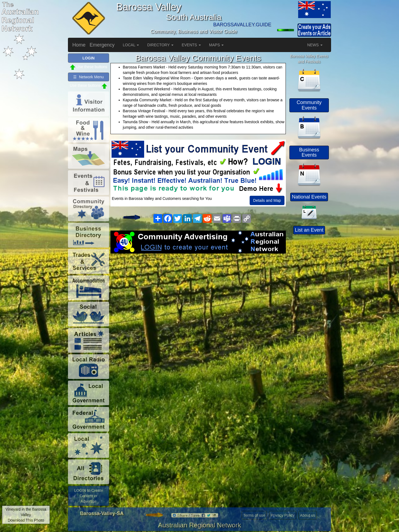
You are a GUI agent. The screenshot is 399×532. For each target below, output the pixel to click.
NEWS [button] (315, 45)
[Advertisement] (198, 297)
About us (308, 515)
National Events (309, 197)
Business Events (309, 153)
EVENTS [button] (191, 45)
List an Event (309, 230)
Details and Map (267, 200)
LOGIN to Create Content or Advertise (88, 496)
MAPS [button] (216, 45)
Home (79, 45)
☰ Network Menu (88, 77)
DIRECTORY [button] (160, 45)
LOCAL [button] (131, 45)
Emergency (102, 45)
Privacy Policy (283, 515)
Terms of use (254, 515)
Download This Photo (26, 520)
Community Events (309, 105)
